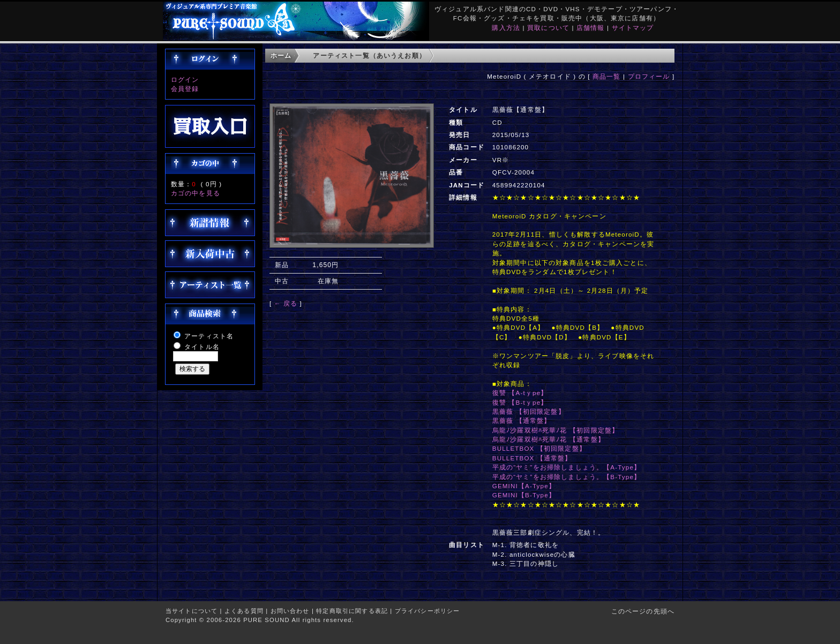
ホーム (281, 55)
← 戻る (286, 303)
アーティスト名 (209, 336)
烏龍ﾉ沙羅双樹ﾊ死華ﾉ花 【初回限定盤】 (556, 430)
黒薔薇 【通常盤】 (522, 421)
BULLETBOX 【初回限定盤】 (539, 448)
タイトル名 (202, 347)
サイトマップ (633, 28)
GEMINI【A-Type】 (524, 486)
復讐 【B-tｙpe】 (520, 402)
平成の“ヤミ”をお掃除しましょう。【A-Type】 (567, 467)
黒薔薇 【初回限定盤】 (529, 411)
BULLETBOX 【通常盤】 (532, 458)
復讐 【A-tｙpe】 (520, 393)
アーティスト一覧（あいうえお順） (369, 55)
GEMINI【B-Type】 (524, 495)
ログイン (185, 79)
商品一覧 (607, 76)
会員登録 (185, 89)
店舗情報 (591, 28)
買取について (548, 28)
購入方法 (506, 28)
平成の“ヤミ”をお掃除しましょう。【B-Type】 (567, 477)
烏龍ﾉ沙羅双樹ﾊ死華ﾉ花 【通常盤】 (549, 439)
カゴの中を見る (196, 193)
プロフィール (649, 76)
